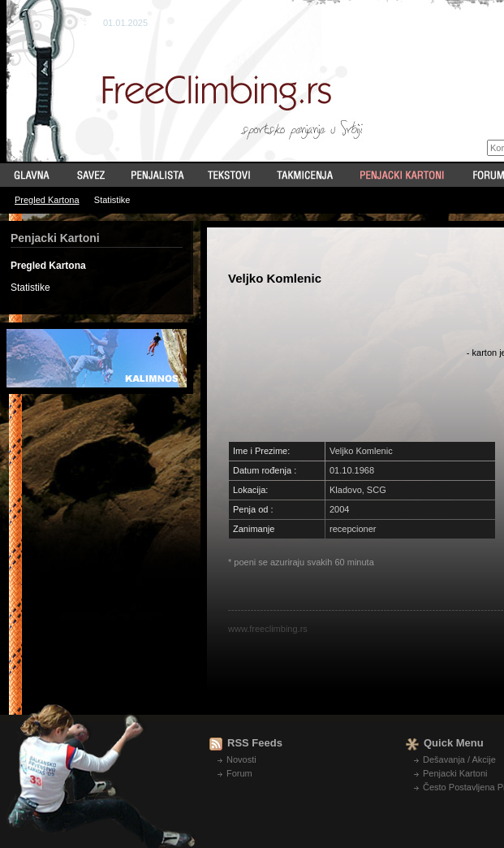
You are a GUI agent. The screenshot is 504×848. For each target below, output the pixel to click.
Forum (239, 773)
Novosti (241, 759)
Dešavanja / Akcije (459, 759)
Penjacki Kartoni (455, 773)
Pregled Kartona (47, 200)
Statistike (112, 200)
